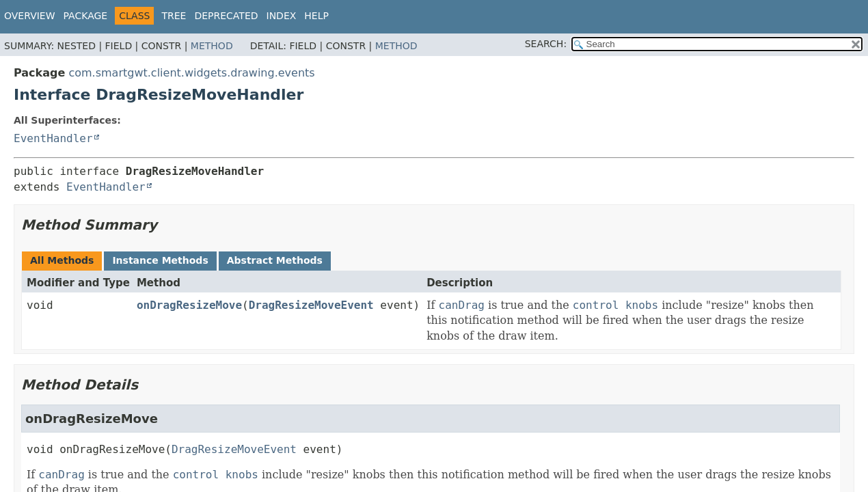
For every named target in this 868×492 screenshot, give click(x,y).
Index (282, 16)
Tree (174, 16)
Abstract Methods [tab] (275, 260)
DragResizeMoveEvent (311, 305)
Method (212, 46)
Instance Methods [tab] (160, 260)
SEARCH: (546, 44)
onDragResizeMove (189, 305)
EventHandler (53, 138)
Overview (30, 16)
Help (316, 16)
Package (86, 16)
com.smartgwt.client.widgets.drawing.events (191, 73)
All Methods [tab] (62, 260)
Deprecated (226, 16)
